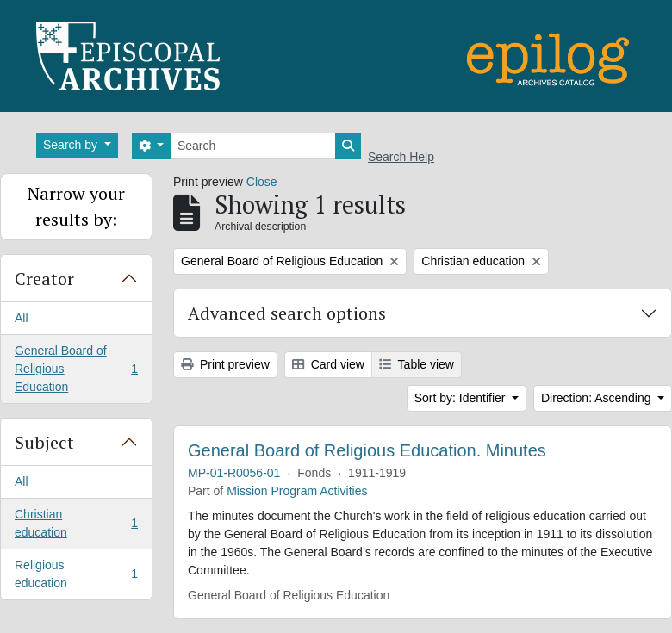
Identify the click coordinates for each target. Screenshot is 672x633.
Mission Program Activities (297, 491)
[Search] (253, 146)
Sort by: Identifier (462, 398)
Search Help (401, 157)
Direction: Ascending (598, 398)
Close (262, 182)
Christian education (76, 523)
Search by (72, 145)
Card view (328, 364)
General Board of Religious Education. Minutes (367, 450)
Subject (44, 442)
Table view (417, 364)
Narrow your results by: (76, 206)
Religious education (76, 574)
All (22, 318)
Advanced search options (287, 313)
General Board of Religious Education (76, 369)
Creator (44, 279)
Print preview (225, 364)
